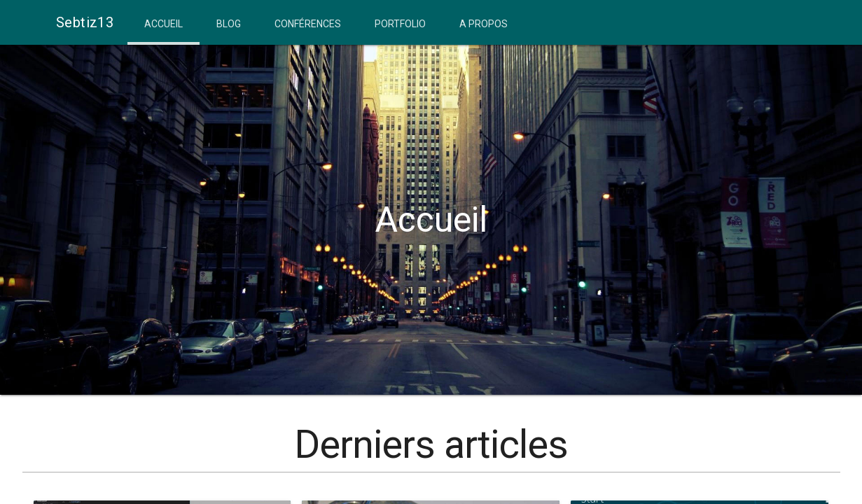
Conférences (308, 24)
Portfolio (400, 24)
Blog (229, 24)
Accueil (164, 24)
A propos (484, 24)
